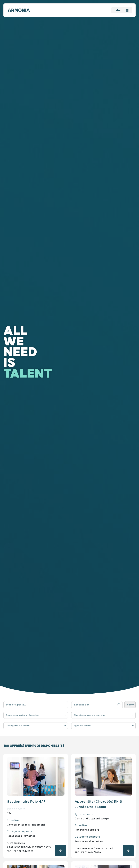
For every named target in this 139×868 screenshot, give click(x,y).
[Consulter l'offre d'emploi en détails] (60, 851)
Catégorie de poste (18, 726)
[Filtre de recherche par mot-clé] (36, 705)
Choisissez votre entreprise (22, 715)
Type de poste (82, 726)
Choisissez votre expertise (89, 715)
